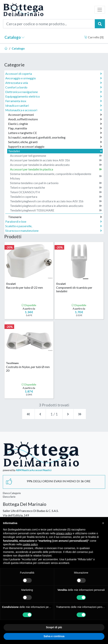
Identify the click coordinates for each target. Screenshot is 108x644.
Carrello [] (94, 37)
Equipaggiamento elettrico (54, 96)
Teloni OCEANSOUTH (56, 192)
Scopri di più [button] (54, 627)
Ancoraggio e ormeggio (54, 78)
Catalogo (15, 37)
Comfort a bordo (54, 87)
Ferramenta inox (54, 101)
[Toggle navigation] (100, 10)
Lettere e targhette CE (55, 133)
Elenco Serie (9, 497)
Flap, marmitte (55, 128)
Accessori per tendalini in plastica (56, 169)
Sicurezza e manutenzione (54, 231)
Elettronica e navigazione (54, 92)
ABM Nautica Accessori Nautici (34, 470)
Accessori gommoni (55, 115)
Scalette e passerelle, (54, 226)
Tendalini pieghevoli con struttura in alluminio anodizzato (56, 206)
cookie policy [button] (30, 544)
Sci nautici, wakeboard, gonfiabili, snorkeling (55, 137)
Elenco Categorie (12, 493)
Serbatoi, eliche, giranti (55, 142)
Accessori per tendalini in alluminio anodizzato (56, 165)
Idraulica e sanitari (54, 106)
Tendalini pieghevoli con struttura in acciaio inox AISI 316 (56, 201)
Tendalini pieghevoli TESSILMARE (56, 210)
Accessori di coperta (54, 74)
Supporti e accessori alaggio (55, 147)
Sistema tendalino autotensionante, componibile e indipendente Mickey (56, 176)
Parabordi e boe (54, 221)
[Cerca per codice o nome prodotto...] (49, 24)
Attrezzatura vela (54, 83)
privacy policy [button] (64, 533)
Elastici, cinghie (55, 124)
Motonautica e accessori (54, 110)
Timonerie (55, 217)
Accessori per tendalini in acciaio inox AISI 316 (56, 160)
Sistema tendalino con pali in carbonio (56, 183)
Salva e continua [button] (54, 636)
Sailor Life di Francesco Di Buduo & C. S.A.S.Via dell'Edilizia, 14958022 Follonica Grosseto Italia (31, 515)
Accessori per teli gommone (56, 156)
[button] (103, 523)
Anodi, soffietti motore (55, 119)
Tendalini (55, 151)
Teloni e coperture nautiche (56, 188)
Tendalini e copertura (56, 197)
